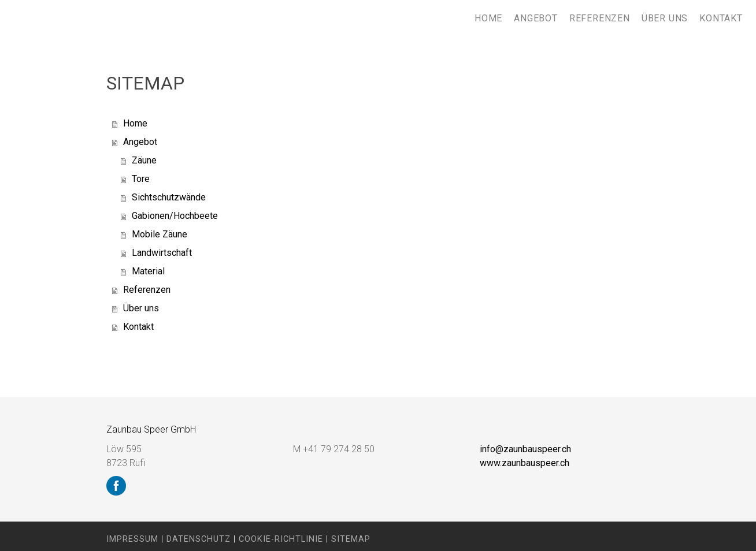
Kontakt (721, 18)
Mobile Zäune (160, 234)
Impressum (132, 539)
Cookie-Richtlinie (281, 539)
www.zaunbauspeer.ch (525, 463)
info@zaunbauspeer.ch (525, 449)
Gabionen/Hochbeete (175, 216)
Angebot (536, 18)
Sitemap (351, 539)
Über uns (665, 18)
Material (148, 271)
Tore (141, 179)
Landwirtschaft (162, 253)
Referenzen (600, 18)
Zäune (144, 160)
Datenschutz (199, 539)
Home (488, 18)
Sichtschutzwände (169, 197)
